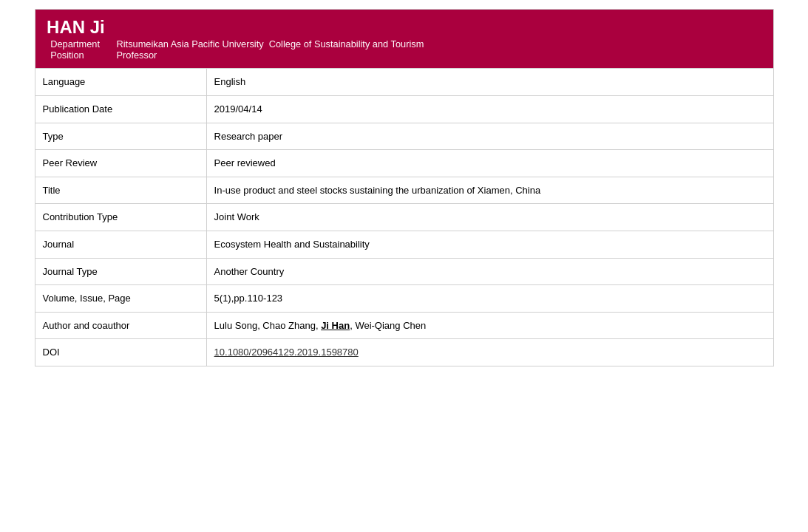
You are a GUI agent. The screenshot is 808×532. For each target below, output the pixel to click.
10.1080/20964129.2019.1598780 (286, 352)
